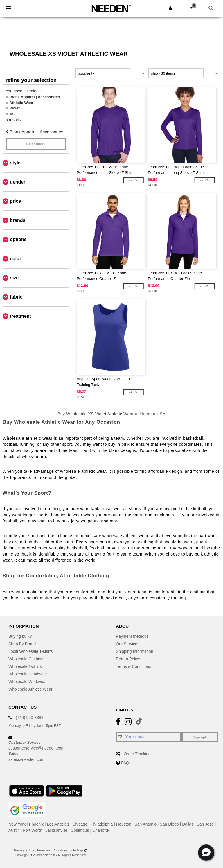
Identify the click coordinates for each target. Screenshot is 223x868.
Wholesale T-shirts (25, 666)
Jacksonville (56, 830)
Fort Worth (33, 830)
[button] (170, 8)
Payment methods (132, 636)
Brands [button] (18, 220)
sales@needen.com (26, 759)
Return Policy (128, 659)
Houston (124, 824)
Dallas (188, 824)
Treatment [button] (20, 316)
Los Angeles (58, 824)
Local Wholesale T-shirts (30, 651)
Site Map (77, 850)
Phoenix (36, 824)
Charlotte (101, 830)
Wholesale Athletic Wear (30, 689)
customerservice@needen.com (36, 748)
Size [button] (14, 278)
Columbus (80, 830)
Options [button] (18, 239)
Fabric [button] (16, 297)
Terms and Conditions (52, 850)
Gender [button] (18, 182)
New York (17, 824)
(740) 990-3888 (30, 718)
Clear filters (36, 144)
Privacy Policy (24, 850)
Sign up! (200, 737)
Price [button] (15, 201)
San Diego (169, 824)
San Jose (205, 824)
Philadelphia (102, 824)
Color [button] (16, 259)
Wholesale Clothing (26, 659)
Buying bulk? (20, 636)
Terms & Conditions (133, 666)
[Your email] (149, 737)
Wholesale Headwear (28, 674)
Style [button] (15, 163)
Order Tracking (137, 754)
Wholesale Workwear (28, 682)
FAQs (126, 763)
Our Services (128, 644)
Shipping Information (134, 651)
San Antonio (145, 824)
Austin (14, 830)
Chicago (80, 824)
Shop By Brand (22, 644)
